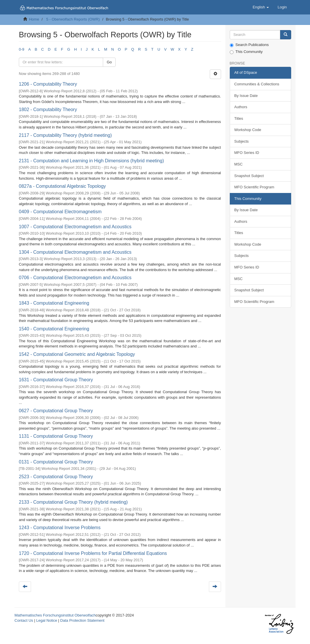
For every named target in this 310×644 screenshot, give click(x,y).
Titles (239, 118)
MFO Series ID (247, 153)
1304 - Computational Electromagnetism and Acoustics (75, 252)
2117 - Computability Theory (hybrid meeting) (65, 135)
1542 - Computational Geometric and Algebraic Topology (77, 354)
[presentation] (205, 448)
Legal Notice (47, 620)
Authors (241, 107)
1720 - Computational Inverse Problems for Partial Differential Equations (93, 553)
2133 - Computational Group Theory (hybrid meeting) (73, 502)
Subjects (242, 141)
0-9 (22, 49)
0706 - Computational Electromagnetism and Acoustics (75, 278)
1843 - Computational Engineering (54, 303)
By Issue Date (246, 96)
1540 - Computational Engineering (54, 329)
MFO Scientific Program (254, 187)
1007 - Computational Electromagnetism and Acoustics (75, 227)
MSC (239, 164)
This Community (246, 52)
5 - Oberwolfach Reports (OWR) (73, 19)
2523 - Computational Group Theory (56, 477)
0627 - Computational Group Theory (56, 411)
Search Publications (249, 45)
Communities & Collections (257, 84)
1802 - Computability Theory (48, 110)
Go (109, 62)
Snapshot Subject (249, 176)
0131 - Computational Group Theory (56, 462)
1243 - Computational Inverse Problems (60, 528)
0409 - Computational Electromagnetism (60, 212)
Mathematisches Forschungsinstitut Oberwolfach (55, 615)
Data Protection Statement (82, 620)
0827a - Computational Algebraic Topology (62, 186)
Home (34, 19)
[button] (261, 7)
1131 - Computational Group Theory (56, 436)
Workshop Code (248, 130)
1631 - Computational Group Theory (56, 380)
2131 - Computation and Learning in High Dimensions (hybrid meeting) (91, 161)
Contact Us (24, 620)
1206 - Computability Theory (48, 84)
